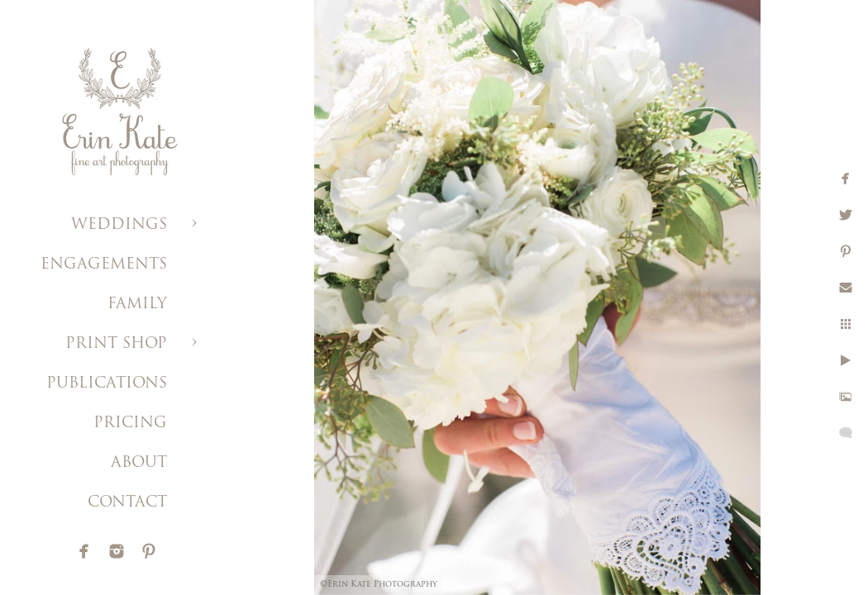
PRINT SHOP (116, 344)
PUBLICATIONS (107, 384)
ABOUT (139, 463)
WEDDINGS (119, 225)
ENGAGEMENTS (104, 265)
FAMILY (137, 305)
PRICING (130, 424)
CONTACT (127, 503)
